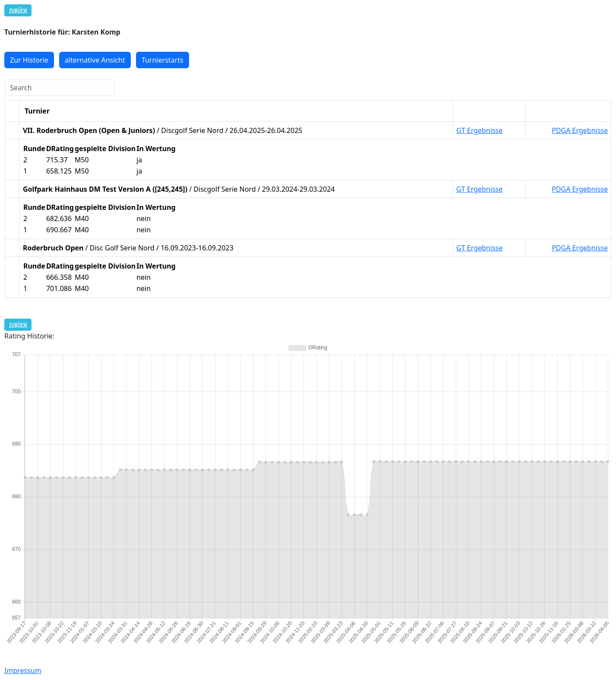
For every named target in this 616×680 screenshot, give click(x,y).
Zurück (18, 11)
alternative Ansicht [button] (95, 60)
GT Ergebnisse (479, 130)
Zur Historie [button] (29, 60)
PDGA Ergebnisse (580, 130)
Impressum (23, 671)
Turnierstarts (163, 60)
